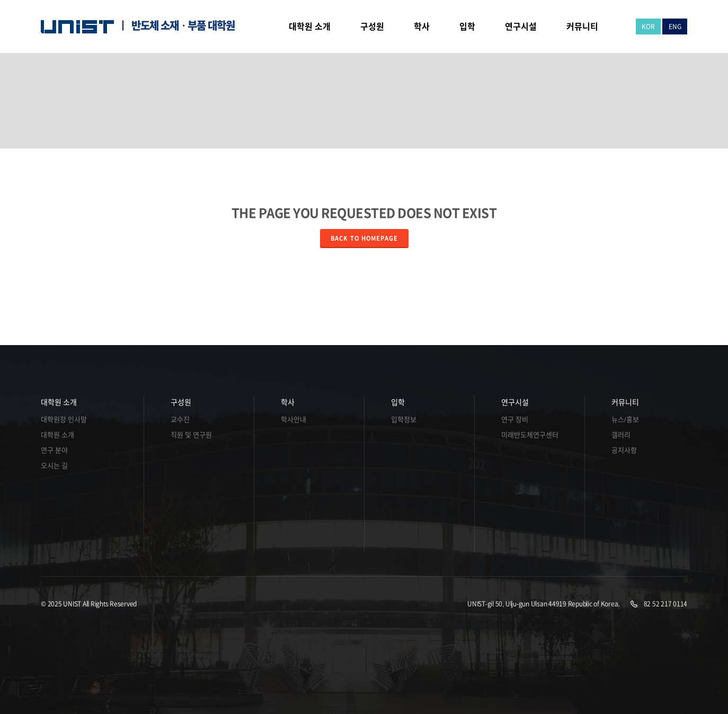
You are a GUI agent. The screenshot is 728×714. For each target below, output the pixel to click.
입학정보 (404, 420)
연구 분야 (54, 450)
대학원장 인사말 (64, 420)
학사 (288, 402)
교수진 (180, 420)
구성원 (181, 402)
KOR (648, 27)
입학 (398, 402)
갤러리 (621, 435)
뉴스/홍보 (625, 420)
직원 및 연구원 (191, 435)
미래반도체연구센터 (530, 435)
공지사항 (624, 450)
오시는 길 (54, 466)
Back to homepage (364, 238)
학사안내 (294, 420)
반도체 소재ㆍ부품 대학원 (183, 25)
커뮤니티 (625, 402)
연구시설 (515, 402)
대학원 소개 (59, 402)
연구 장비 (515, 420)
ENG (675, 27)
